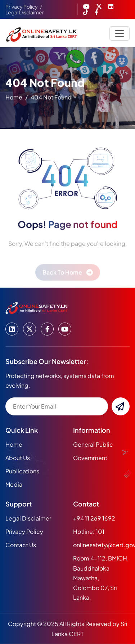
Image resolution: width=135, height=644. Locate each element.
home (14, 98)
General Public (93, 444)
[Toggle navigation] (120, 33)
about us (18, 458)
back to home (62, 275)
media (14, 484)
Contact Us (21, 545)
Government (90, 458)
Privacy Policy (22, 6)
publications (22, 471)
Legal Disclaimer (25, 12)
